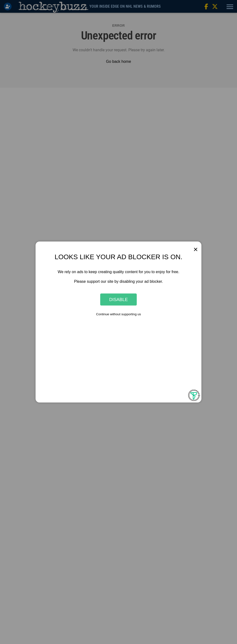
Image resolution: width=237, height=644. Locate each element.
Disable (118, 299)
